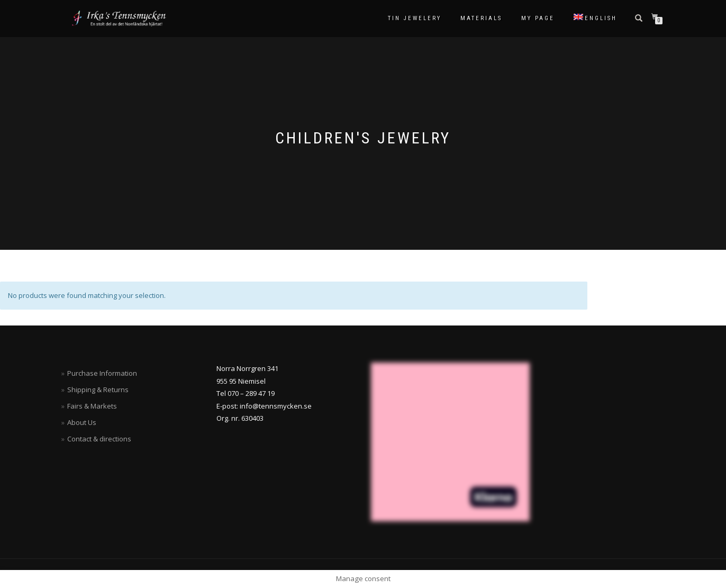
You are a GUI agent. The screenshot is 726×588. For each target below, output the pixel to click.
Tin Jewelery (415, 18)
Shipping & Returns (98, 390)
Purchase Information (102, 373)
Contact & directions (99, 439)
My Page (538, 18)
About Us (82, 422)
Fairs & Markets (92, 406)
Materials (481, 18)
